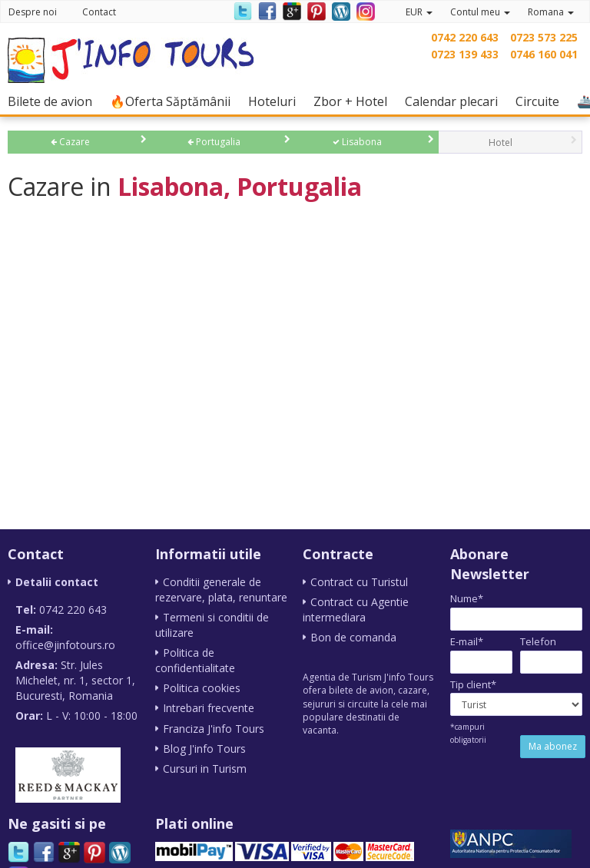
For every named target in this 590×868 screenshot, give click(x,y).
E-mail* (467, 641)
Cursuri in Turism (205, 768)
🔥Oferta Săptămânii (174, 101)
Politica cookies (202, 688)
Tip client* (473, 684)
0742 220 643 (465, 37)
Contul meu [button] (480, 12)
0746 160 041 (544, 54)
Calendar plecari (455, 101)
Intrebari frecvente (209, 708)
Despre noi (33, 12)
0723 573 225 (544, 37)
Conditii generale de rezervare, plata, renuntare (221, 590)
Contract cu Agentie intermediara (356, 610)
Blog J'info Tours (204, 748)
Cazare (70, 142)
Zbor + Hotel (354, 101)
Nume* (467, 598)
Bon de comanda (353, 637)
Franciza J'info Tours (214, 728)
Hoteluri (276, 101)
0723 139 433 (465, 54)
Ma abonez (553, 746)
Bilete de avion (54, 101)
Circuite (541, 101)
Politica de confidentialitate (195, 660)
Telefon (538, 641)
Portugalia (214, 142)
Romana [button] (551, 12)
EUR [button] (419, 12)
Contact (99, 12)
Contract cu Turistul (359, 582)
